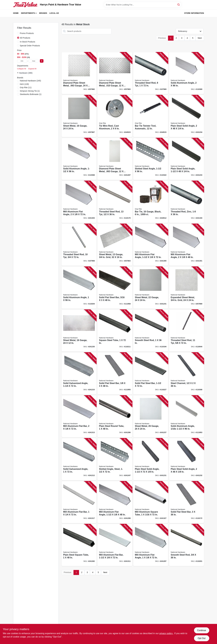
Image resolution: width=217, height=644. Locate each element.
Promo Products (27, 33)
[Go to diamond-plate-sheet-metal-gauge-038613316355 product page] (79, 73)
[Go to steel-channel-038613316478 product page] (187, 373)
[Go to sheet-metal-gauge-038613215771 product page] (151, 416)
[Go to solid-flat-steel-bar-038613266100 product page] (115, 373)
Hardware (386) (26, 73)
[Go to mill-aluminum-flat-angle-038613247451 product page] (151, 245)
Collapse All (22, 69)
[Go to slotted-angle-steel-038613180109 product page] (115, 459)
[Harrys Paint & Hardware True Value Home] (26, 5)
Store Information (194, 13)
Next (200, 38)
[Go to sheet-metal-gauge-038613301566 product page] (79, 116)
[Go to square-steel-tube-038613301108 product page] (115, 331)
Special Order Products (30, 46)
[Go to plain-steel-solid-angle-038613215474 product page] (151, 459)
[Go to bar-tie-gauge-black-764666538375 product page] (151, 202)
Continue (201, 630)
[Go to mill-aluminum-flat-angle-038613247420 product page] (151, 545)
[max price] (34, 61)
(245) (31, 81)
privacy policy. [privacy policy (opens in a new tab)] (166, 633)
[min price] (22, 61)
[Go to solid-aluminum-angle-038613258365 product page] (79, 288)
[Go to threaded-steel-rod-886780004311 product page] (187, 331)
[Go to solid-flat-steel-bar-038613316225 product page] (151, 373)
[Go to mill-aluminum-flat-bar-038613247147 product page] (79, 416)
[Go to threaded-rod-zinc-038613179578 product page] (187, 202)
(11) (26, 87)
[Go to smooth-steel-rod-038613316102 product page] (187, 545)
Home (16, 13)
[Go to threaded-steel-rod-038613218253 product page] (115, 202)
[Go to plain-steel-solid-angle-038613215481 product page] (187, 459)
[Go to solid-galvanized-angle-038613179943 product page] (79, 459)
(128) (24, 84)
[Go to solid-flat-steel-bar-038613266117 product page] (115, 288)
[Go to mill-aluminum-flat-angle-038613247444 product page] (115, 502)
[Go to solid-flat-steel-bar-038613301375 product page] (187, 502)
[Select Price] (42, 61)
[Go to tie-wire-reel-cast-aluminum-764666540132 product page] (115, 116)
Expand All (32, 69)
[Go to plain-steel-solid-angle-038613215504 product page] (187, 116)
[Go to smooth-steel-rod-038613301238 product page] (151, 331)
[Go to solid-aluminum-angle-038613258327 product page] (187, 416)
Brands (43, 13)
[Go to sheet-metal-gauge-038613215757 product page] (79, 331)
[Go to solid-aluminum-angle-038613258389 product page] (79, 159)
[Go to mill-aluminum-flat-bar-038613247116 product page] (115, 545)
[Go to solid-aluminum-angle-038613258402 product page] (187, 73)
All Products (25, 38)
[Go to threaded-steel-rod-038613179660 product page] (151, 73)
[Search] (179, 5)
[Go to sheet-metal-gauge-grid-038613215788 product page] (115, 245)
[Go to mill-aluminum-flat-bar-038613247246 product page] (79, 502)
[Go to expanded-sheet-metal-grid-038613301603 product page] (187, 288)
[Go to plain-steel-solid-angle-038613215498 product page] (187, 159)
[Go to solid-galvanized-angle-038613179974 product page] (79, 373)
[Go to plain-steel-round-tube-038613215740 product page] (115, 416)
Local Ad (54, 13)
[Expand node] (18, 73)
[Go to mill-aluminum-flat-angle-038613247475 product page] (187, 245)
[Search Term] (143, 5)
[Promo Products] (18, 33)
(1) (30, 91)
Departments (28, 13)
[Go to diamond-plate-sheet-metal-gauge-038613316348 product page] (115, 159)
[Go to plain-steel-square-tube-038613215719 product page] (79, 545)
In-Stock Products (28, 42)
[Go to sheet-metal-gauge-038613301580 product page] (151, 288)
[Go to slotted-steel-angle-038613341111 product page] (151, 159)
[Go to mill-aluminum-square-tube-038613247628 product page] (151, 502)
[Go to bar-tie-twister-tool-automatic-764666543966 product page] (151, 116)
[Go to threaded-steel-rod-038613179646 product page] (79, 245)
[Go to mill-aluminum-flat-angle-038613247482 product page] (79, 202)
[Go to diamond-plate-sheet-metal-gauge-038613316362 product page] (115, 73)
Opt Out (201, 638)
